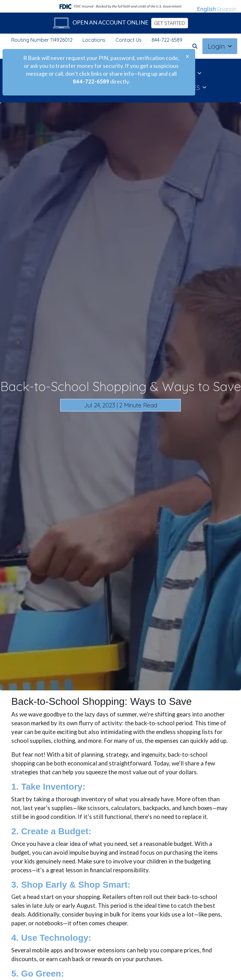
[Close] (187, 56)
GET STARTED (170, 23)
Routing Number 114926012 (42, 40)
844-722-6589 (167, 40)
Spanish (227, 9)
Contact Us (129, 40)
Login (217, 46)
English (206, 9)
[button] (195, 46)
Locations (94, 40)
